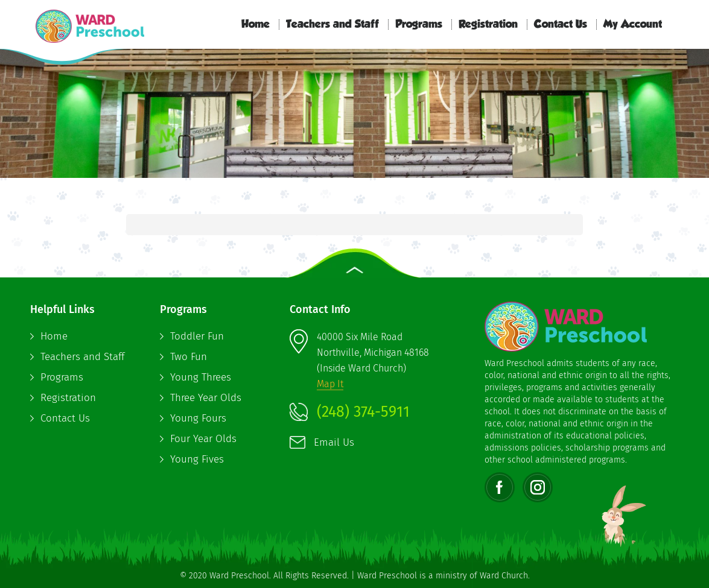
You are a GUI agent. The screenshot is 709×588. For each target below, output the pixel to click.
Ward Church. (505, 576)
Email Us (334, 442)
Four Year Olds (203, 439)
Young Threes (201, 377)
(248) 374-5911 (363, 412)
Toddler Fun (197, 336)
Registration (488, 24)
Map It (330, 384)
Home (256, 24)
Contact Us (561, 24)
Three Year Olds (206, 398)
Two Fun (189, 357)
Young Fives (197, 459)
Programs (419, 24)
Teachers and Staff (332, 24)
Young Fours (198, 418)
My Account (633, 24)
